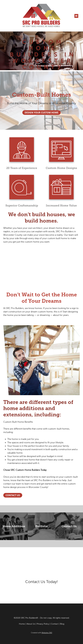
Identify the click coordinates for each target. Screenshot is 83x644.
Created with (42, 633)
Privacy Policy (43, 624)
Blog (62, 624)
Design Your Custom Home (41, 113)
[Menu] (76, 16)
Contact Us (13, 495)
